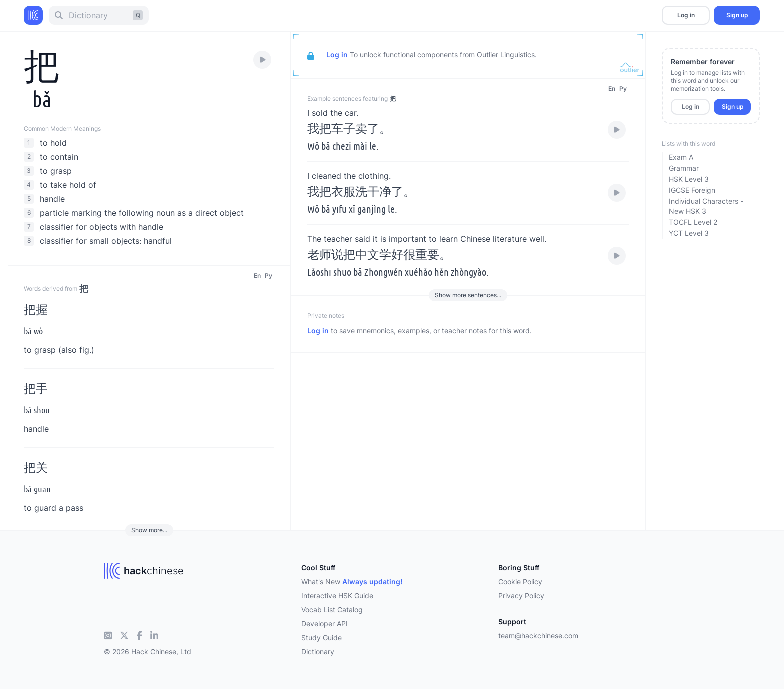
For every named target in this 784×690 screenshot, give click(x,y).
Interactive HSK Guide (337, 596)
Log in (686, 15)
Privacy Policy (521, 596)
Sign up (737, 15)
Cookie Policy (520, 582)
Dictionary (318, 652)
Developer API (325, 624)
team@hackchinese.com (538, 636)
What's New (352, 582)
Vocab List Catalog (332, 610)
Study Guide (322, 638)
